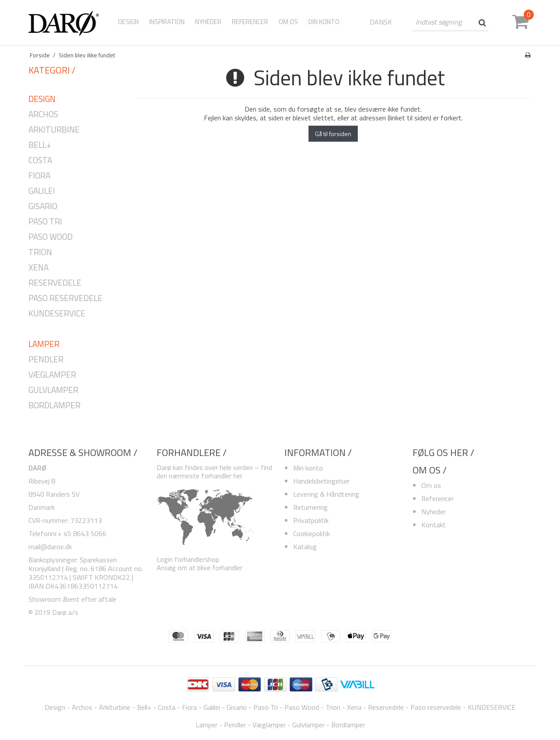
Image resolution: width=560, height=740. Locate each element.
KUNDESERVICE (57, 314)
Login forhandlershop (188, 559)
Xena (38, 268)
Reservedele (55, 283)
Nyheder (434, 512)
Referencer (437, 498)
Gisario (43, 206)
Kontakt (434, 525)
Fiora (39, 176)
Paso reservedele (65, 298)
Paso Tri (45, 222)
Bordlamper (54, 405)
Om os (431, 485)
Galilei (42, 191)
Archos (43, 114)
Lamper (44, 344)
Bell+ (40, 145)
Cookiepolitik (311, 533)
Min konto (308, 468)
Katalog (305, 547)
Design (128, 22)
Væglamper (52, 375)
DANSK (381, 22)
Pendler (46, 359)
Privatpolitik (311, 520)
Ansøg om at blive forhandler (199, 568)
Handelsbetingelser (321, 481)
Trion (40, 252)
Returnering (310, 507)
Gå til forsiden (333, 134)
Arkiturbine (54, 130)
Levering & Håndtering (326, 494)
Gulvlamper (53, 390)
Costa (40, 160)
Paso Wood (51, 237)
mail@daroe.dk (50, 547)
